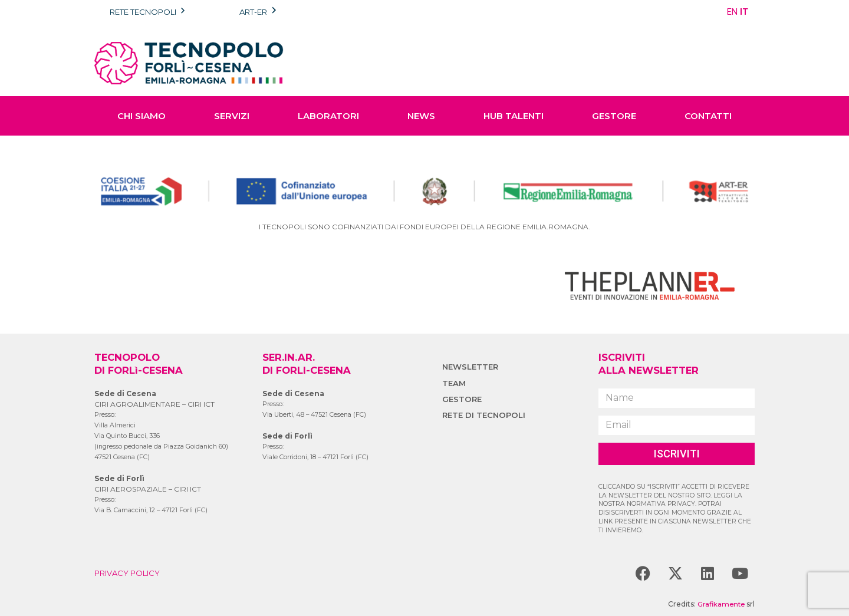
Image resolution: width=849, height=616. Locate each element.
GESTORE (614, 116)
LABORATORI (328, 116)
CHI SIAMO (141, 116)
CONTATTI (708, 116)
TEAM (455, 383)
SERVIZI (232, 116)
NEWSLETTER (472, 367)
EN (732, 12)
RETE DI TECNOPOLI (486, 415)
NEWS (421, 116)
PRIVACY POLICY (130, 573)
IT (744, 12)
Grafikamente (720, 604)
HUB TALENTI (514, 116)
